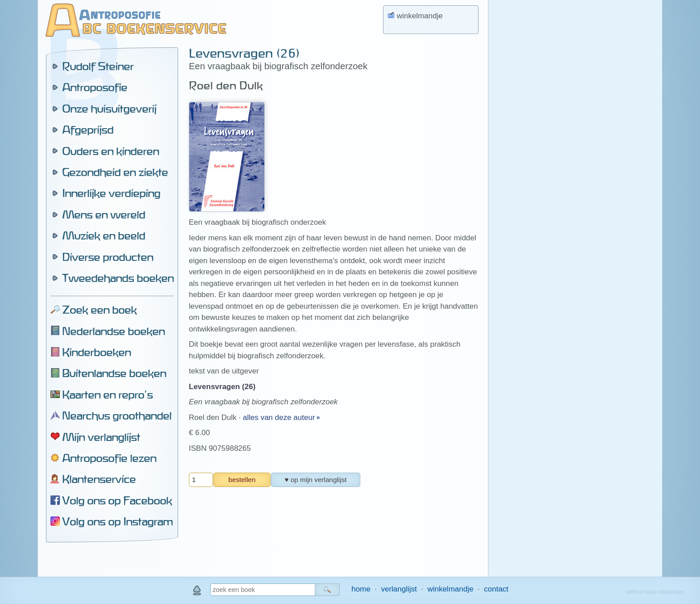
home (361, 589)
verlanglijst (399, 589)
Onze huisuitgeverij (109, 109)
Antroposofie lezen (109, 458)
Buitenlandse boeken (114, 373)
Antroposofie (95, 87)
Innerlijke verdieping (111, 193)
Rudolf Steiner (98, 66)
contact (496, 589)
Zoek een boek (99, 310)
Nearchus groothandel (117, 415)
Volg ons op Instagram (117, 521)
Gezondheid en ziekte (115, 172)
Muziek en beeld (104, 235)
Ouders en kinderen (110, 151)
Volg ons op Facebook (117, 500)
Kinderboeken (96, 352)
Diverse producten (108, 257)
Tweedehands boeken (118, 278)
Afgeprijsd (88, 130)
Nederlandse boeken (113, 331)
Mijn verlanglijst (101, 437)
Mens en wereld (104, 214)
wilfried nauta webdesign (655, 592)
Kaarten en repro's (107, 394)
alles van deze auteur (280, 417)
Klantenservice (99, 479)
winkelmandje (450, 589)
